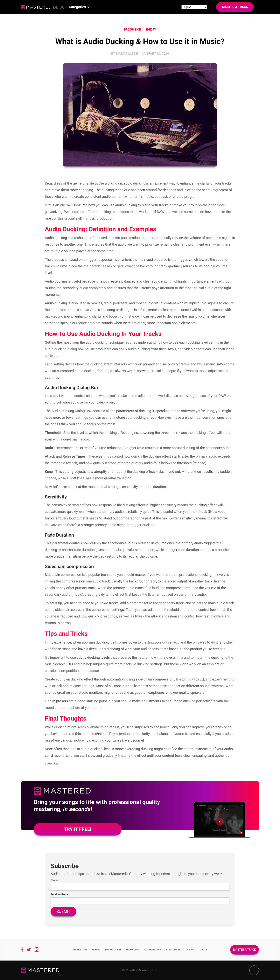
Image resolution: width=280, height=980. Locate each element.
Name (54, 880)
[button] (79, 7)
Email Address (59, 894)
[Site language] (194, 7)
